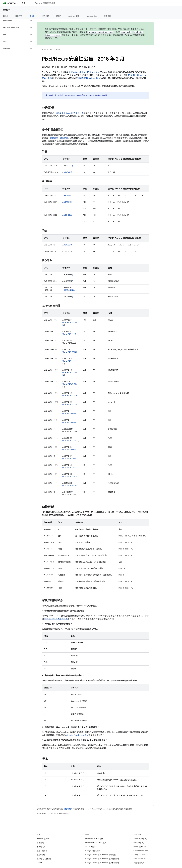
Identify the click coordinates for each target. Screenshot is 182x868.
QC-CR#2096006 (70, 477)
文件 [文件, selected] (23, 3)
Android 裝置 (74, 16)
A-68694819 (67, 172)
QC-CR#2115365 (69, 422)
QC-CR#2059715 (69, 334)
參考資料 (108, 16)
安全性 (58, 50)
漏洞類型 (54, 138)
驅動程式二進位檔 (44, 859)
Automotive (92, 16)
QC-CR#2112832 (69, 450)
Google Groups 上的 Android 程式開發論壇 (102, 859)
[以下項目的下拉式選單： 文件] (29, 3)
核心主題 (46, 16)
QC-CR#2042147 (69, 468)
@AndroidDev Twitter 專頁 (96, 843)
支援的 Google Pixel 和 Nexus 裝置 (84, 72)
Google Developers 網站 (74, 95)
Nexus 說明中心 (140, 847)
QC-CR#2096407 (70, 404)
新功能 (6, 16)
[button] (15, 21)
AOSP (44, 50)
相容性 (59, 16)
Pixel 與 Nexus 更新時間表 (56, 619)
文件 (51, 50)
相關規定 (40, 843)
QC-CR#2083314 (69, 441)
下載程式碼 (41, 847)
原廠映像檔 (41, 855)
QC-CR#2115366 (69, 413)
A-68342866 (67, 215)
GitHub (40, 863)
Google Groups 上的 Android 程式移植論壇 (102, 863)
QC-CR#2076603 (70, 322)
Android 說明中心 (140, 839)
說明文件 (7, 10)
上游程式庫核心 (69, 290)
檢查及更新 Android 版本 (89, 78)
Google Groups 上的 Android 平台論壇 (100, 855)
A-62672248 (67, 245)
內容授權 (68, 809)
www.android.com (141, 851)
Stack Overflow (140, 859)
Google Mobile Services (143, 855)
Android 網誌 (90, 847)
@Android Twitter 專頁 (94, 839)
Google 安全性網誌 (93, 851)
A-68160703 (67, 202)
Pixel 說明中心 (139, 843)
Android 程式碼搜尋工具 (45, 3)
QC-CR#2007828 (70, 352)
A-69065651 (67, 196)
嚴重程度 (64, 138)
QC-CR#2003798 (70, 486)
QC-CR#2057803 (70, 372)
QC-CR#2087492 (69, 361)
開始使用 (19, 16)
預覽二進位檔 (42, 851)
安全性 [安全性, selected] (32, 16)
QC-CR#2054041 (70, 395)
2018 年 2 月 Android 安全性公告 (69, 113)
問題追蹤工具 (139, 863)
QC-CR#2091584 (69, 459)
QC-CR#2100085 (70, 384)
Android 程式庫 (43, 839)
